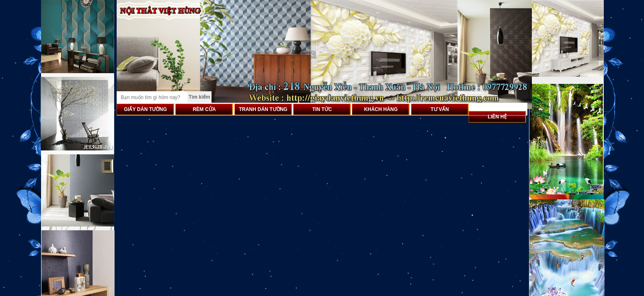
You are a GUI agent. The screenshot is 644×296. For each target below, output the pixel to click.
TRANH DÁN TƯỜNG (263, 109)
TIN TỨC (322, 109)
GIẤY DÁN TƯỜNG (145, 109)
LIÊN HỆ (497, 117)
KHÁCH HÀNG (381, 109)
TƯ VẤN (440, 109)
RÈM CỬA (204, 109)
